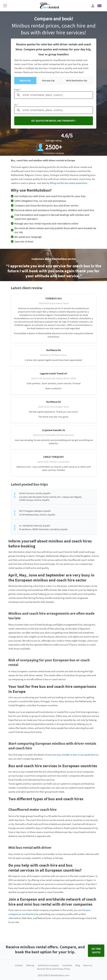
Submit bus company (48, 965)
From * (18, 90)
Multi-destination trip (77, 81)
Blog (78, 965)
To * (16, 105)
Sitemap (30, 965)
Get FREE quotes (96, 951)
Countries (67, 965)
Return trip (25, 81)
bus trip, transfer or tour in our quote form (74, 755)
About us (88, 965)
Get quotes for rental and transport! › (54, 121)
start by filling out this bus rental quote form (64, 183)
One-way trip (48, 81)
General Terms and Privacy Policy (54, 969)
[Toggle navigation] (5, 6)
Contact (19, 965)
